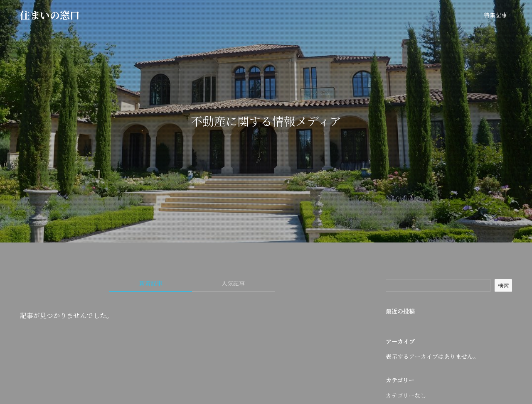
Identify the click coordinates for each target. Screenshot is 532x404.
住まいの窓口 (50, 15)
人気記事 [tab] (233, 283)
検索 (503, 285)
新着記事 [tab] (151, 283)
